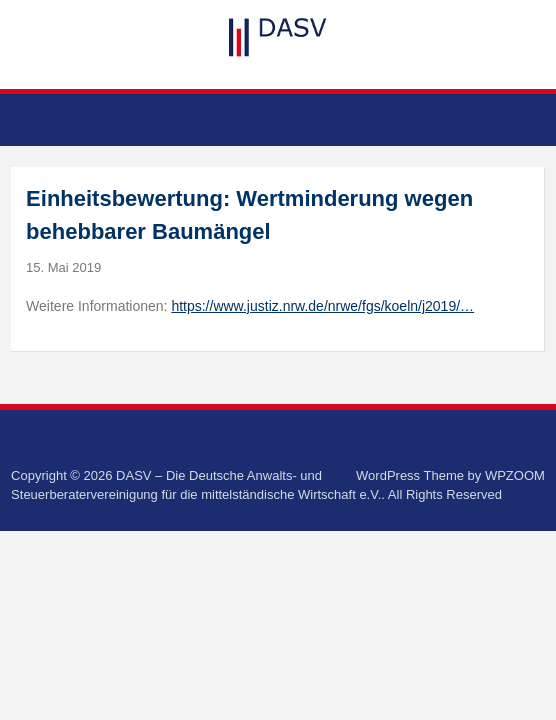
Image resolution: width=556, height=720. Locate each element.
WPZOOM (515, 475)
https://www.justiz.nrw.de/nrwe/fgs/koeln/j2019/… (322, 306)
